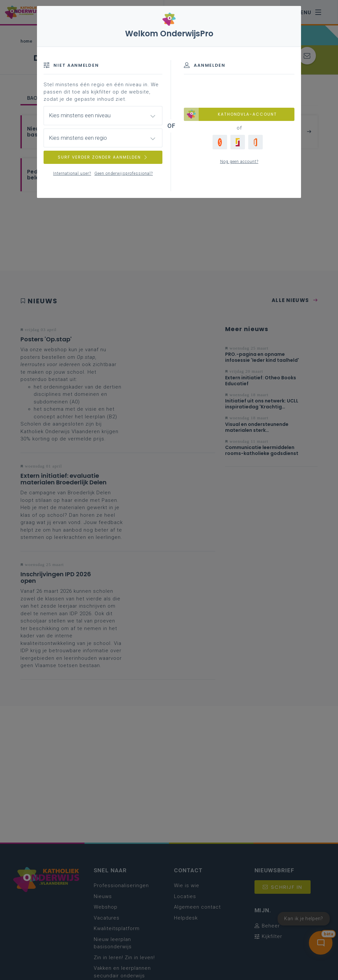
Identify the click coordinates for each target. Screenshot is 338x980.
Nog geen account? (239, 162)
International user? (72, 173)
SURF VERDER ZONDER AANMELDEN (103, 157)
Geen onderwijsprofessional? (124, 173)
